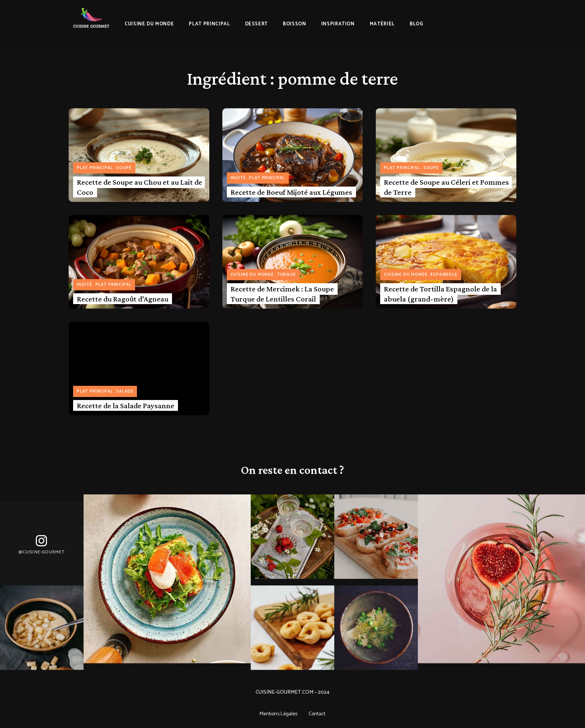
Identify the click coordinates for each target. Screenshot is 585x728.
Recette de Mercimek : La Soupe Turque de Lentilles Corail (282, 294)
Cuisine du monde (252, 275)
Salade (125, 391)
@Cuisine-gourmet (42, 552)
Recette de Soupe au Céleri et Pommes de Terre (446, 187)
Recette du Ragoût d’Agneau (123, 299)
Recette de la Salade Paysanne (126, 406)
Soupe (124, 168)
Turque (287, 275)
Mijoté (238, 178)
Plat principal (95, 168)
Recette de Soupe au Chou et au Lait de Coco (140, 187)
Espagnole (444, 275)
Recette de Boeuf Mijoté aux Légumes (291, 192)
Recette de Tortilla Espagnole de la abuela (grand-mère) (440, 294)
